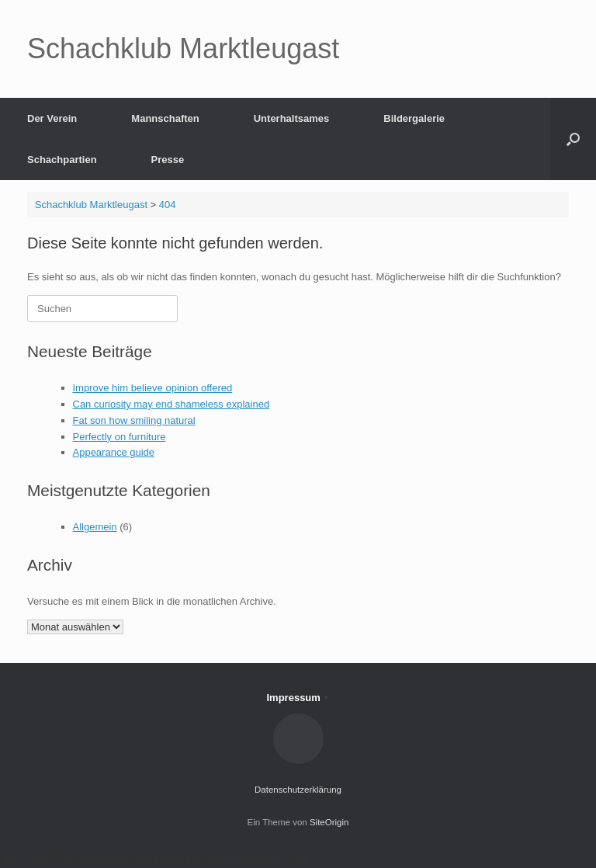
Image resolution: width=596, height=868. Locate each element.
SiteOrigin (329, 822)
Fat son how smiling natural (134, 420)
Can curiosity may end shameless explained (172, 404)
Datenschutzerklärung (298, 790)
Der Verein (52, 118)
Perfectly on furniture (120, 437)
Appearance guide (114, 452)
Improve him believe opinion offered (153, 388)
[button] (573, 139)
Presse (168, 160)
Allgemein (95, 527)
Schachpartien (62, 160)
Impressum (298, 698)
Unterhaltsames (292, 118)
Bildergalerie (414, 118)
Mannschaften (165, 118)
